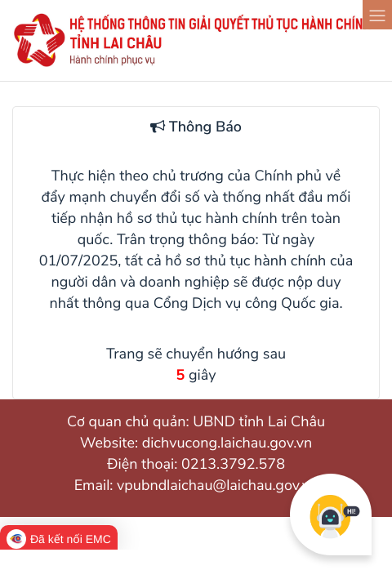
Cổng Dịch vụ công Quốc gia (247, 304)
